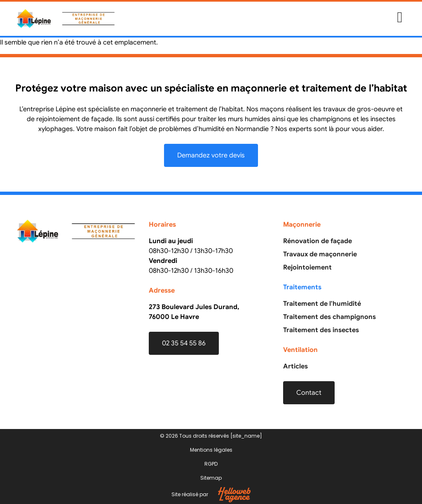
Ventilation (300, 350)
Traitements (302, 287)
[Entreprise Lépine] (77, 313)
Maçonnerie (302, 225)
